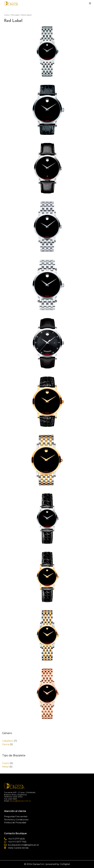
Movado (15, 15)
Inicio (7, 15)
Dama (6, 744)
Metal (5, 767)
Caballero (8, 741)
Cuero (6, 763)
